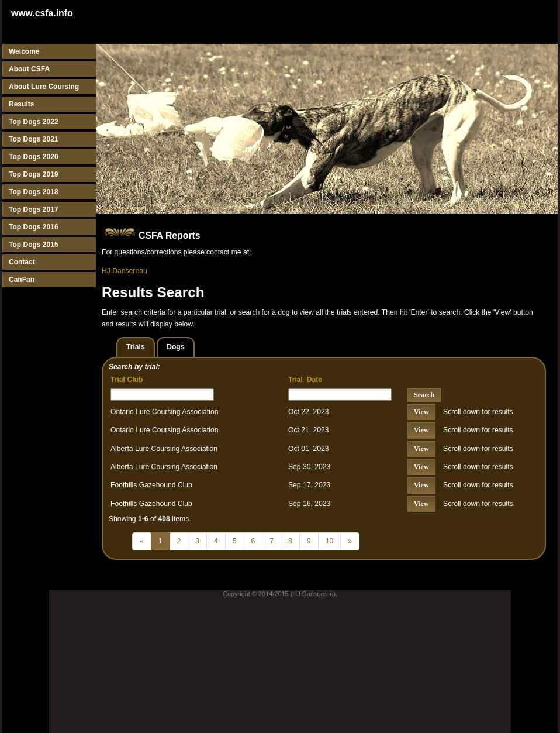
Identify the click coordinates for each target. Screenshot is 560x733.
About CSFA (29, 69)
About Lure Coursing (44, 87)
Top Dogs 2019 (34, 174)
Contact (22, 262)
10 (330, 541)
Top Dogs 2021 (34, 139)
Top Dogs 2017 (34, 209)
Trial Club (127, 380)
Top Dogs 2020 (34, 157)
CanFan (22, 280)
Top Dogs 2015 (34, 245)
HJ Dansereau (125, 271)
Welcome (24, 51)
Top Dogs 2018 (34, 192)
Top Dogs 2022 (34, 122)
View (421, 412)
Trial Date (305, 380)
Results (21, 104)
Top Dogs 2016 (34, 227)
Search (424, 395)
